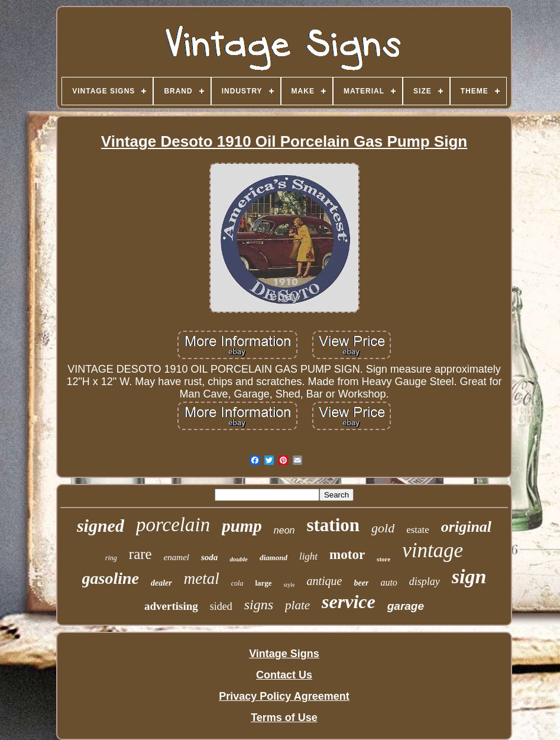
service (349, 602)
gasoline (111, 578)
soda (209, 557)
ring (111, 558)
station (333, 525)
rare (140, 554)
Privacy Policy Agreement (284, 696)
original (466, 527)
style (289, 585)
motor (347, 555)
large (263, 583)
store (383, 559)
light (308, 556)
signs (259, 605)
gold (383, 528)
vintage (433, 550)
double (239, 559)
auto (389, 582)
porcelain (173, 525)
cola (237, 583)
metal (202, 579)
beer (362, 583)
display (425, 581)
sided (221, 606)
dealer (161, 583)
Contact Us (284, 675)
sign (469, 576)
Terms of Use (284, 718)
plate (297, 605)
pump (242, 526)
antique (325, 581)
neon (284, 530)
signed (101, 526)
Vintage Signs (284, 654)
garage (406, 606)
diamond (273, 558)
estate (418, 530)
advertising (171, 606)
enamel (177, 557)
